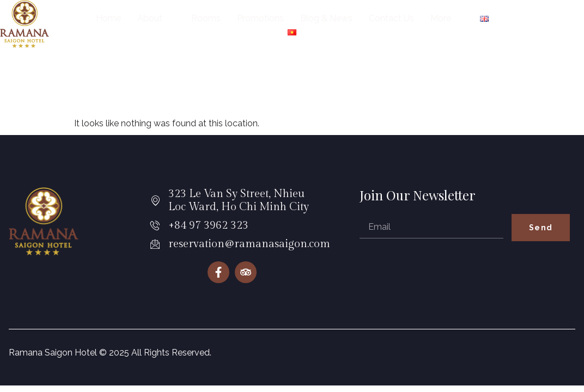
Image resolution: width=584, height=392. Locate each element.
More (445, 18)
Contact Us (391, 18)
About (154, 18)
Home (108, 18)
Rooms (206, 18)
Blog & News (326, 18)
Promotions (260, 18)
